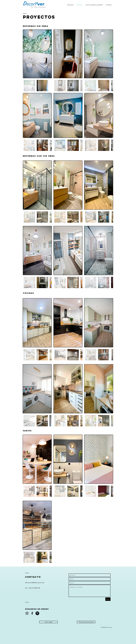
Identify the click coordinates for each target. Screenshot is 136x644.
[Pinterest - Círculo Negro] (37, 613)
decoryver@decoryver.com (35, 583)
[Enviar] (108, 599)
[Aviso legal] (48, 622)
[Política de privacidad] (86, 622)
